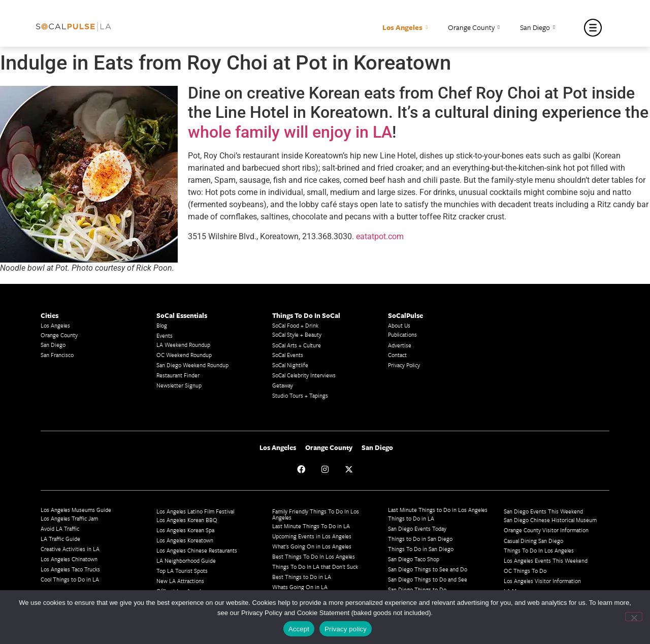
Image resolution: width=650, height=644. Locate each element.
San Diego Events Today (417, 528)
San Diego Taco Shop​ (414, 559)
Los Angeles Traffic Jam (69, 518)
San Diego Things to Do (417, 589)
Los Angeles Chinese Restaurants (197, 550)
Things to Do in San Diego (420, 539)
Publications (402, 334)
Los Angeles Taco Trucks (70, 569)
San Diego (538, 28)
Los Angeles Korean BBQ (187, 520)
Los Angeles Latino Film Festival (195, 511)
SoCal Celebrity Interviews (304, 375)
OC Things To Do (525, 571)
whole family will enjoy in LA (290, 132)
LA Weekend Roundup (183, 345)
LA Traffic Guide (60, 539)
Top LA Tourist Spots (182, 571)
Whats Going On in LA (300, 587)
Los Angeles (405, 28)
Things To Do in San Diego (421, 549)
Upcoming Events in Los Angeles (312, 536)
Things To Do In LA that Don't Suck (315, 567)
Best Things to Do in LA (302, 577)
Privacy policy (346, 629)
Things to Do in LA (411, 518)
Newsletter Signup (179, 385)
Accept (299, 629)
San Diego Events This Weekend (543, 511)
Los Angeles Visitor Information (542, 581)
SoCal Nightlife (290, 365)
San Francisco (57, 355)
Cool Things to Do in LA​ (70, 579)
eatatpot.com (380, 236)
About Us (399, 325)
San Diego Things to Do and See (428, 579)
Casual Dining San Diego (533, 541)
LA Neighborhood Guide (186, 560)
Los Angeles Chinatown (69, 559)
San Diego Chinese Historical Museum (550, 520)
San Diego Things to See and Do (428, 569)
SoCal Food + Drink (295, 325)
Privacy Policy (404, 365)
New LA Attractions (180, 581)
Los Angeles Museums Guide (76, 510)
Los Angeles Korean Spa (185, 530)
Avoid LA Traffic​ (60, 528)
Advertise (400, 345)
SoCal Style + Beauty (297, 334)
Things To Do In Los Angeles (539, 550)
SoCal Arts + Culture (297, 345)
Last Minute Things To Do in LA (311, 526)
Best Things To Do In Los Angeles (314, 556)
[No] (634, 617)
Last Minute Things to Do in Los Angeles (438, 510)
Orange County (474, 28)
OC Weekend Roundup (184, 355)
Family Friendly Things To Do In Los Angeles (316, 514)
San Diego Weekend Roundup (192, 365)
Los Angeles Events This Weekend (546, 560)
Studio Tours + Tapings (300, 395)
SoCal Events (288, 355)
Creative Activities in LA (70, 549)
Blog (162, 325)
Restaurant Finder (178, 375)
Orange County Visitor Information (546, 530)
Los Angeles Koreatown (185, 540)
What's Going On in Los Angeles (312, 546)
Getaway (283, 385)
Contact (397, 355)
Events (165, 335)
